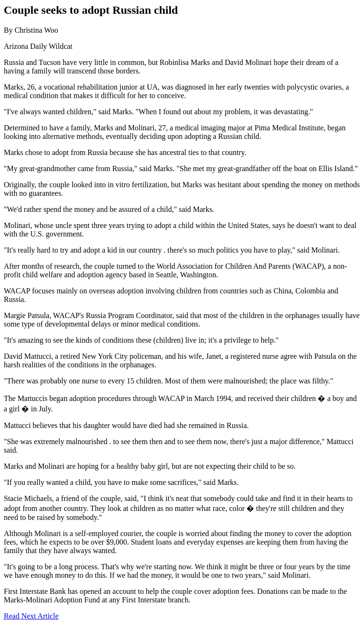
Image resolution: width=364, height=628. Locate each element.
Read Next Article (31, 616)
